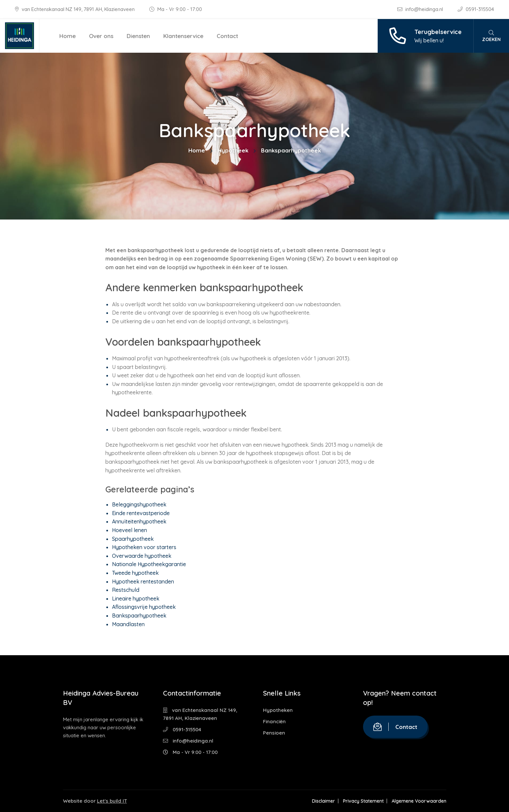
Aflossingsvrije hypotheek (144, 607)
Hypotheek (233, 150)
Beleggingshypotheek (139, 504)
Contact (227, 36)
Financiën (274, 721)
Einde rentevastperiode (141, 513)
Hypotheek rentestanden (143, 581)
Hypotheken (278, 710)
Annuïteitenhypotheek (139, 521)
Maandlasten (128, 624)
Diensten (138, 36)
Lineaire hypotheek (136, 598)
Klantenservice (183, 36)
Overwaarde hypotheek (142, 556)
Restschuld (126, 590)
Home (67, 36)
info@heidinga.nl (421, 9)
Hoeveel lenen (129, 530)
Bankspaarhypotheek (139, 616)
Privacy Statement (363, 801)
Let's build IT (112, 801)
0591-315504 (476, 9)
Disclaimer (323, 801)
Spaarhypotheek (133, 539)
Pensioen (274, 733)
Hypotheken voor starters (144, 547)
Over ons (101, 36)
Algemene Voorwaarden (419, 801)
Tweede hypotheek (135, 573)
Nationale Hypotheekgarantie (149, 564)
